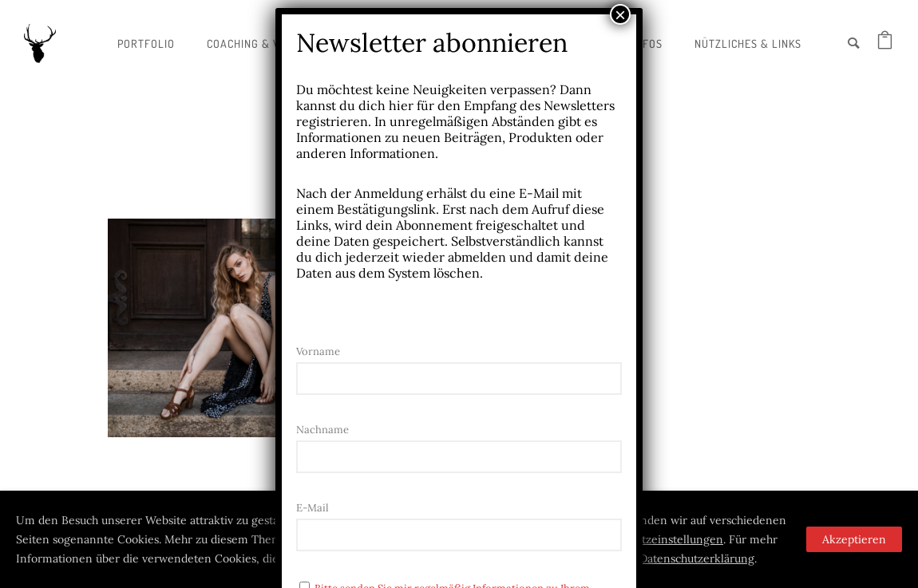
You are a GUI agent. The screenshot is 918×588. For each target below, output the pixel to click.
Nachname (322, 430)
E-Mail (313, 508)
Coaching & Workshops (272, 43)
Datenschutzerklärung (697, 558)
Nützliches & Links (748, 43)
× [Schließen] (620, 14)
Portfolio (146, 43)
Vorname (318, 351)
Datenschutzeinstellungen (655, 539)
